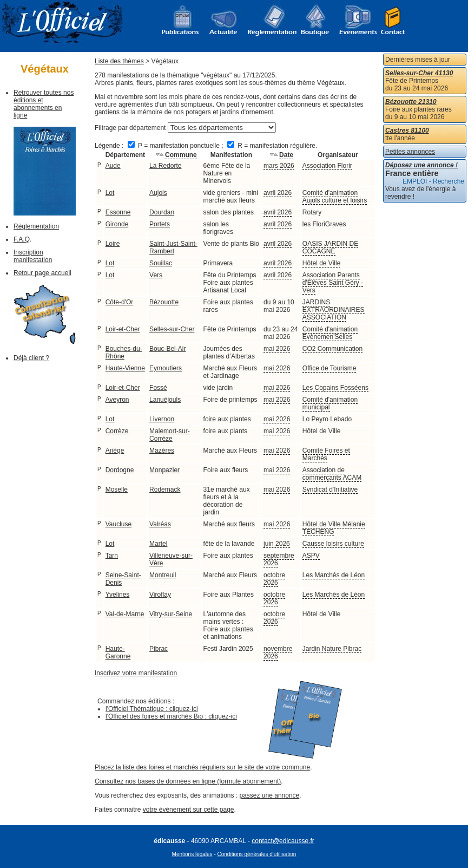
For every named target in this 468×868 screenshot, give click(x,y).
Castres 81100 (407, 130)
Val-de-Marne (125, 614)
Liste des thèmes (119, 61)
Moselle (117, 490)
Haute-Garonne (118, 652)
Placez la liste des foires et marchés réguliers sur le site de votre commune (202, 767)
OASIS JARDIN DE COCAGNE (330, 247)
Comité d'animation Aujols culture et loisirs (335, 197)
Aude (113, 166)
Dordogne (120, 470)
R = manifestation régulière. (272, 146)
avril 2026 (278, 193)
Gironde (117, 224)
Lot (110, 193)
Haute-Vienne (125, 368)
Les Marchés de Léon (334, 575)
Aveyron (117, 400)
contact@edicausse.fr (283, 841)
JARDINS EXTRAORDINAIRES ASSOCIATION (334, 310)
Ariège (115, 451)
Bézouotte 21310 (411, 102)
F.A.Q (22, 239)
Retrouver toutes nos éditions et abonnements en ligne (44, 104)
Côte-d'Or (120, 302)
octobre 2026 (274, 579)
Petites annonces (410, 152)
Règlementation (36, 226)
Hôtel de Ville (322, 263)
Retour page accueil (42, 273)
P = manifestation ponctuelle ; (176, 146)
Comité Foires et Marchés (326, 454)
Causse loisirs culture (333, 544)
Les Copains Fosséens (335, 388)
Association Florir (327, 166)
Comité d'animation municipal (330, 403)
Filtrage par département (130, 128)
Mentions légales (192, 854)
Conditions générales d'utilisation (257, 854)
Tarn (112, 556)
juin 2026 (277, 544)
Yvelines (118, 595)
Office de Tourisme (329, 368)
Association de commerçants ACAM (332, 474)
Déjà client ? (31, 358)
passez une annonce (270, 795)
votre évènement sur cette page (189, 810)
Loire (113, 244)
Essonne (118, 212)
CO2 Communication (332, 349)
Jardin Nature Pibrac (332, 649)
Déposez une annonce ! (421, 165)
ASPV (311, 556)
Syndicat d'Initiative (330, 490)
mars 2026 (279, 166)
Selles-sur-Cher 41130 (419, 73)
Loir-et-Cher (123, 329)
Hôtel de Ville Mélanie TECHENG (334, 528)
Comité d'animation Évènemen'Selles (330, 333)
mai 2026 (277, 349)
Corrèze (117, 431)
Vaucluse (118, 524)
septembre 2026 (279, 559)
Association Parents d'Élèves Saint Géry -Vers (333, 283)
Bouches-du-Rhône (124, 353)
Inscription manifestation (33, 256)
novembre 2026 (278, 652)
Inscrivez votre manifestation (136, 673)
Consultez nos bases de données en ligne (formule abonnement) (188, 781)
